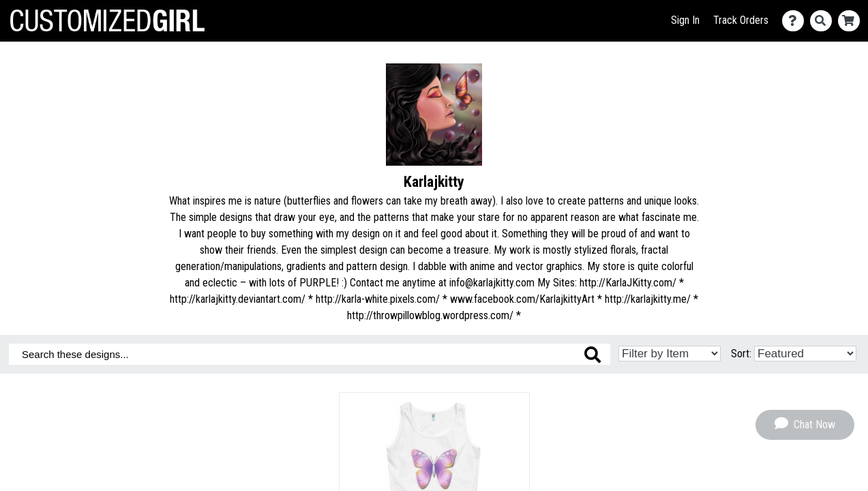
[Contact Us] (796, 21)
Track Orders (741, 20)
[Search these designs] (310, 354)
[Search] (824, 21)
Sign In (685, 20)
